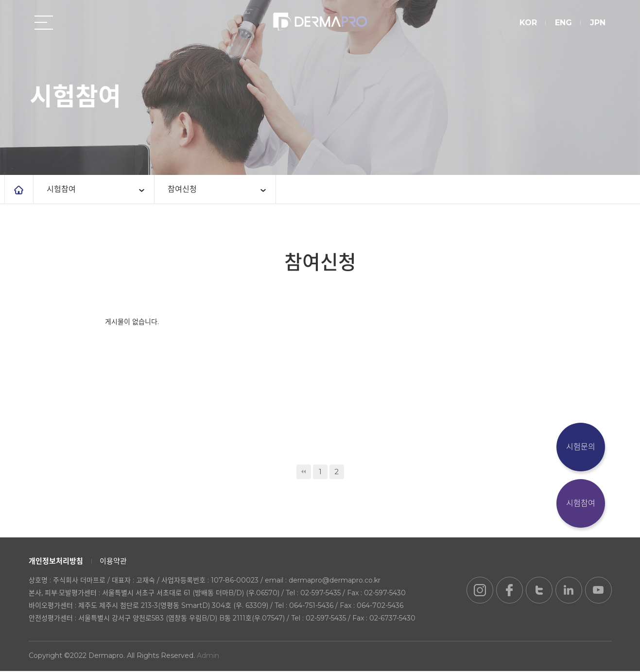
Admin (208, 656)
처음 (304, 473)
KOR (528, 23)
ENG (563, 23)
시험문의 (581, 447)
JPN (597, 23)
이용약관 (113, 562)
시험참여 (581, 503)
